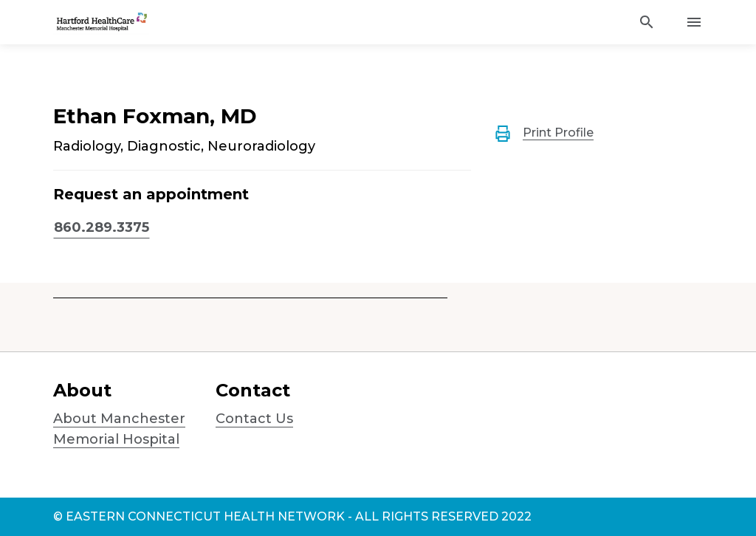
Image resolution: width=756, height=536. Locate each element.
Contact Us (254, 419)
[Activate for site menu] (694, 22)
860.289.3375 (102, 227)
